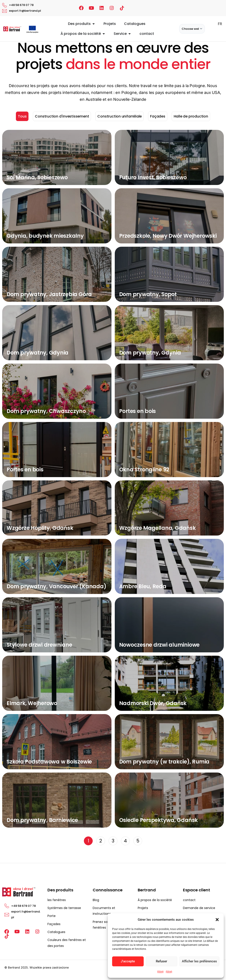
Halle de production (191, 116)
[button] (217, 920)
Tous (22, 116)
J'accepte (128, 961)
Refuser (161, 961)
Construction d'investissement (62, 116)
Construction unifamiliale (120, 116)
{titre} (160, 972)
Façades (158, 116)
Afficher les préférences (199, 961)
